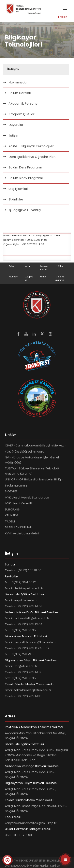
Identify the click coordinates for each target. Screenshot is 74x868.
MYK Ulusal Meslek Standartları (27, 497)
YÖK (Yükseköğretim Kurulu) (25, 451)
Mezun (28, 266)
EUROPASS (12, 509)
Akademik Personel (23, 104)
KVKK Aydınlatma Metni (22, 533)
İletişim (14, 136)
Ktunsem (14, 277)
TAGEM (10, 521)
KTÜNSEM (11, 515)
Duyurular (16, 125)
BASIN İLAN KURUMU (19, 527)
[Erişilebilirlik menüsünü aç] (7, 860)
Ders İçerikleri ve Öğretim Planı (32, 157)
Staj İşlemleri (18, 189)
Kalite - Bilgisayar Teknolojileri (31, 146)
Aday (12, 266)
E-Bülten (60, 266)
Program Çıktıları (22, 114)
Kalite (43, 277)
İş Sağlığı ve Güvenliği (25, 210)
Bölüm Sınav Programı (26, 178)
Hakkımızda (17, 82)
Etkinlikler (16, 199)
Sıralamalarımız (16, 485)
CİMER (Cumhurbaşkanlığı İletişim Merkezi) (35, 445)
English (63, 17)
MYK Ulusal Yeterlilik (19, 503)
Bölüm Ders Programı (25, 167)
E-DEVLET (11, 491)
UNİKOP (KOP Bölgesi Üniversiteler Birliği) (34, 479)
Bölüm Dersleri (20, 93)
